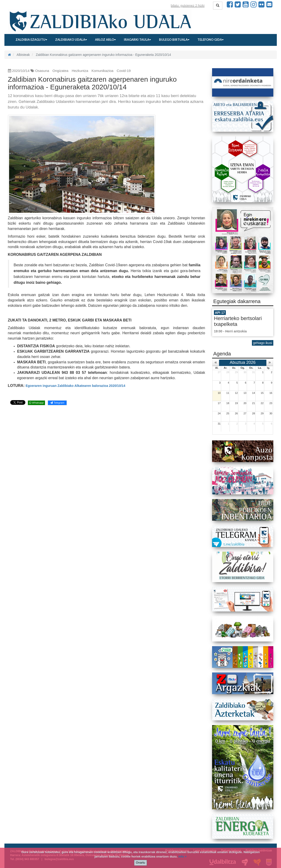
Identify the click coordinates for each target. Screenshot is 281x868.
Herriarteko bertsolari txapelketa (238, 321)
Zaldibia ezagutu (31, 40)
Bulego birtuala (174, 40)
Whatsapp (36, 403)
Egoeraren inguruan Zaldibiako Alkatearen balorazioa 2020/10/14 (75, 386)
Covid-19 (124, 71)
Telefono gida (210, 40)
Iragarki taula (137, 40)
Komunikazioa (102, 71)
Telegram (57, 403)
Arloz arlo (105, 40)
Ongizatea (60, 71)
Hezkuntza (80, 71)
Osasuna (42, 71)
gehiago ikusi (263, 343)
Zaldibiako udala (71, 40)
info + (182, 856)
